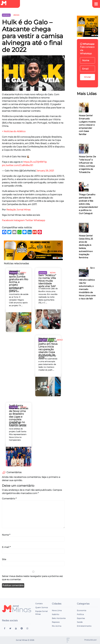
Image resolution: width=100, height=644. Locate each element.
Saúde (80, 622)
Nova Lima (57, 610)
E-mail (6, 547)
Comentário (9, 499)
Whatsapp (40, 220)
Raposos (56, 622)
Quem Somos (42, 607)
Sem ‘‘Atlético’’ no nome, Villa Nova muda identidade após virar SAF (47, 281)
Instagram (19, 220)
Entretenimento (84, 626)
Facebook (7, 220)
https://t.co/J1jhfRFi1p (35, 162)
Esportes (81, 618)
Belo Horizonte (59, 618)
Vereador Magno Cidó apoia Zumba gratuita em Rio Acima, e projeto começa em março (19, 281)
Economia (82, 610)
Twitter (29, 220)
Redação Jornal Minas (18, 210)
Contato (39, 604)
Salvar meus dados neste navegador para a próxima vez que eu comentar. (32, 578)
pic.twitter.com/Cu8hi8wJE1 (18, 165)
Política (80, 614)
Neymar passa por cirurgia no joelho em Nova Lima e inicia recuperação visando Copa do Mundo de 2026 (48, 348)
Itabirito (56, 614)
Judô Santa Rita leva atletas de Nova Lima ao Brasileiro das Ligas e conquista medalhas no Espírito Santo (19, 415)
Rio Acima (57, 626)
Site (4, 559)
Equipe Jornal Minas (41, 613)
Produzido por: (91, 640)
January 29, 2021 (45, 171)
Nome (6, 535)
